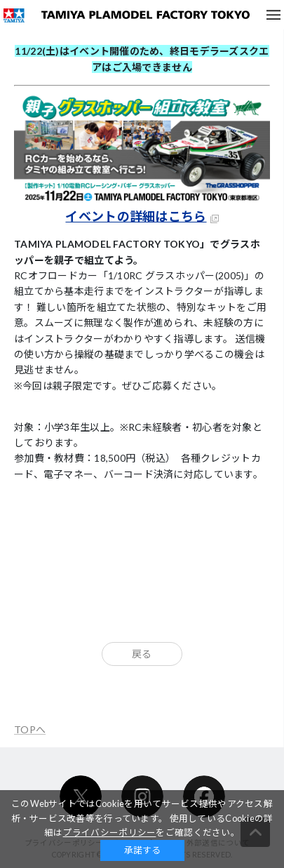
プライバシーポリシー (110, 833)
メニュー (273, 15)
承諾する (142, 850)
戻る (142, 654)
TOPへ (30, 729)
